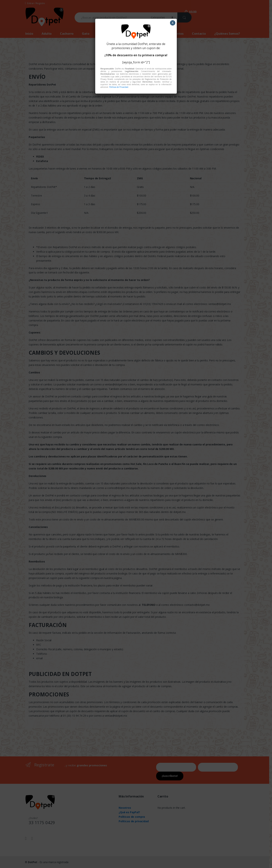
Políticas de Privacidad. (119, 87)
